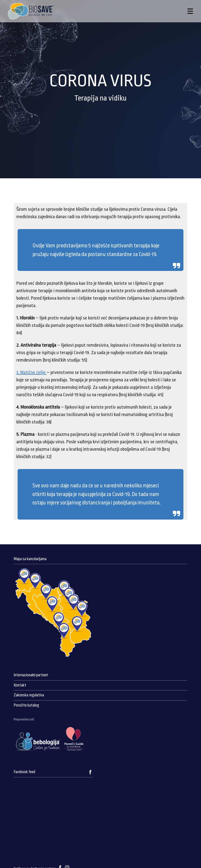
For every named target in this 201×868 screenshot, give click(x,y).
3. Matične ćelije (31, 372)
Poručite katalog (26, 705)
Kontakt (20, 685)
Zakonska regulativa (29, 695)
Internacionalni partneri (31, 675)
